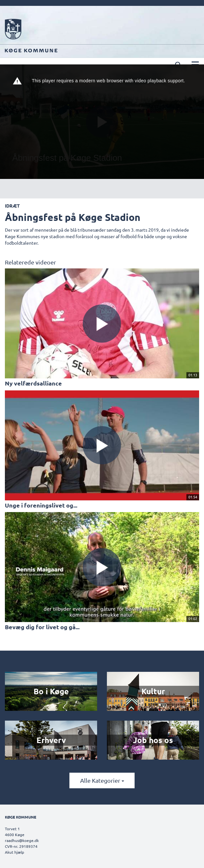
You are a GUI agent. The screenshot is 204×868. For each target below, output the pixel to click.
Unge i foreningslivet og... (41, 505)
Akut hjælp (15, 852)
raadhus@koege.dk (22, 840)
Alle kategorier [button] (102, 780)
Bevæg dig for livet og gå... (42, 627)
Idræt (12, 206)
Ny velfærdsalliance (33, 383)
